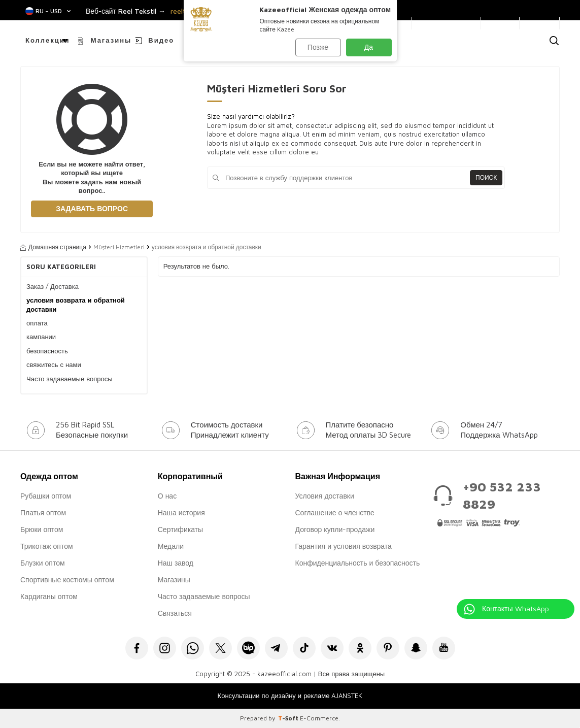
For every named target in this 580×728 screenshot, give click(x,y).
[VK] (332, 648)
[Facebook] (137, 648)
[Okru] (360, 648)
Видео (161, 40)
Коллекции (48, 40)
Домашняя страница (53, 247)
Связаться (175, 613)
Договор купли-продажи (335, 529)
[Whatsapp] (193, 648)
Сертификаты (180, 529)
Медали (171, 546)
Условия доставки (325, 496)
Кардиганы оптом (49, 596)
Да (369, 47)
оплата (37, 323)
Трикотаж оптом (47, 546)
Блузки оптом (43, 563)
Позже (318, 47)
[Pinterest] (388, 648)
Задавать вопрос (92, 208)
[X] (220, 648)
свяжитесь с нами (54, 365)
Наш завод (176, 563)
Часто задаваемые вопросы (70, 379)
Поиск (486, 177)
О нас (167, 496)
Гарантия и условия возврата (344, 546)
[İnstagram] (165, 648)
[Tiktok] (304, 648)
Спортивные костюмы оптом (67, 580)
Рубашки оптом (46, 496)
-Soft (289, 718)
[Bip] (248, 648)
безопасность (47, 351)
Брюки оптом (42, 529)
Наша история (181, 512)
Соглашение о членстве (335, 512)
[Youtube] (444, 648)
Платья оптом (43, 512)
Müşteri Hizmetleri (119, 247)
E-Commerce (319, 718)
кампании (41, 337)
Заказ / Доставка (53, 286)
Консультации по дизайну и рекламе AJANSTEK (290, 696)
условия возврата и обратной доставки (76, 304)
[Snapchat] (416, 648)
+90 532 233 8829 (502, 495)
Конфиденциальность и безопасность (358, 563)
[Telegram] (276, 648)
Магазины (111, 40)
